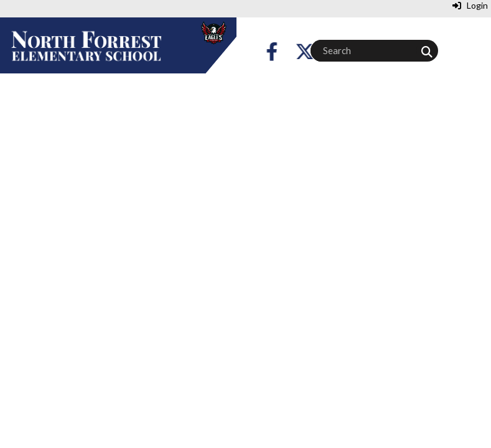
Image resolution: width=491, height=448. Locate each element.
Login (470, 5)
